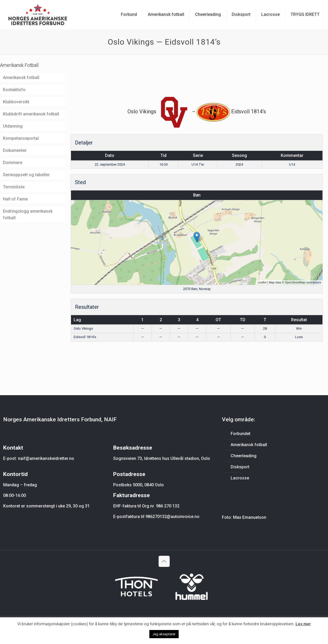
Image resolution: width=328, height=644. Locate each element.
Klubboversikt (16, 102)
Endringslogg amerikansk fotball (28, 214)
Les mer (303, 624)
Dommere (13, 163)
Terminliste (14, 187)
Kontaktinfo (14, 90)
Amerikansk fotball (21, 78)
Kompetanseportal (21, 138)
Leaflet (262, 282)
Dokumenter (15, 150)
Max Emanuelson (250, 517)
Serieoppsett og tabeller (26, 175)
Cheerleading (244, 456)
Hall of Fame (15, 199)
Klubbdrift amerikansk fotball (31, 114)
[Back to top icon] (164, 561)
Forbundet (241, 434)
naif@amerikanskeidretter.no (46, 458)
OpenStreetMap (295, 282)
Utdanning (13, 126)
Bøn (197, 195)
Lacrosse (240, 478)
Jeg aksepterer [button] (164, 634)
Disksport (240, 467)
